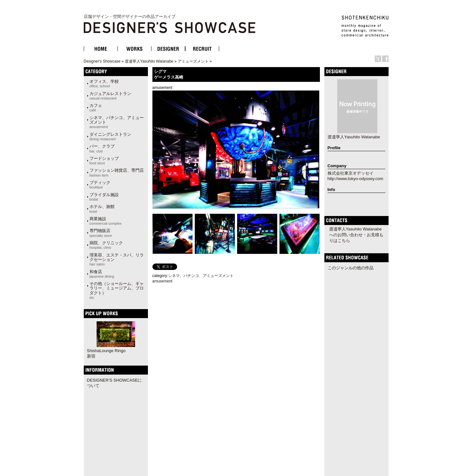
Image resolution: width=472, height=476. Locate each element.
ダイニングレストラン (110, 136)
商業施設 (106, 221)
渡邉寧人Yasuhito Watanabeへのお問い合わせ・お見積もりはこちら (356, 235)
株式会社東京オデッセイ (351, 173)
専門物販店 (101, 233)
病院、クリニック (106, 245)
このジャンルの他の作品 (351, 268)
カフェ (96, 108)
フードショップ (104, 160)
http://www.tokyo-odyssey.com (356, 179)
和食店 (102, 274)
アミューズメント (193, 61)
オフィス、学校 (104, 83)
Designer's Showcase (102, 61)
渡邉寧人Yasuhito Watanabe (149, 61)
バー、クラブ (102, 148)
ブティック (100, 185)
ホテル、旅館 (102, 209)
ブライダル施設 (104, 197)
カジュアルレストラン (110, 96)
